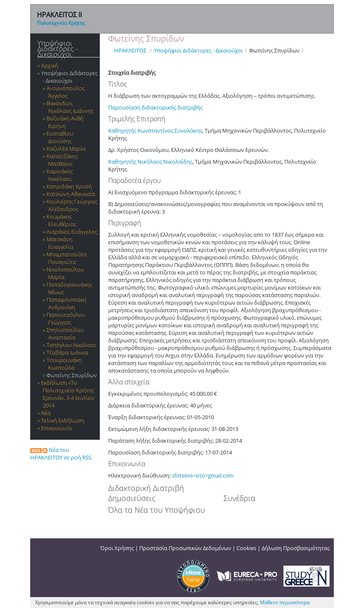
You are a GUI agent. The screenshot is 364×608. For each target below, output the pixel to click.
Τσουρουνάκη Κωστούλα (64, 364)
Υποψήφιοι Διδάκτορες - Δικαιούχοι (57, 48)
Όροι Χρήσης (117, 548)
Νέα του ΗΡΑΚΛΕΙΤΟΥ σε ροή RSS (61, 454)
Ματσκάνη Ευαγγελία (60, 243)
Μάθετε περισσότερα (285, 602)
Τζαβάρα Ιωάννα (67, 352)
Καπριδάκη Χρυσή (69, 186)
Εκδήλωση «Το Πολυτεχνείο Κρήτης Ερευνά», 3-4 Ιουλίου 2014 (68, 394)
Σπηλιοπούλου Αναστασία (65, 334)
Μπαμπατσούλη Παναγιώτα (67, 258)
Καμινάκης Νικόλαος (60, 175)
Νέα (46, 413)
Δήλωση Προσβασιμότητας (296, 548)
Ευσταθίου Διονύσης (60, 137)
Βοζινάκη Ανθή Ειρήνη (65, 122)
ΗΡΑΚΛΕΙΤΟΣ (130, 50)
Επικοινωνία (56, 428)
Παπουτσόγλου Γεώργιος (66, 318)
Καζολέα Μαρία (66, 149)
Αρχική (50, 65)
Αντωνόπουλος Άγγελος (66, 92)
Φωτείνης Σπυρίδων (72, 375)
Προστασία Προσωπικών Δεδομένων (185, 548)
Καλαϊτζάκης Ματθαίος (62, 160)
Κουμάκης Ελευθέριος (61, 220)
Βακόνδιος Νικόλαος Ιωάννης (70, 107)
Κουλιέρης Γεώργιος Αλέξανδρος (72, 205)
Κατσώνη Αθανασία (71, 194)
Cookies (246, 548)
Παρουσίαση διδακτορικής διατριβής (155, 107)
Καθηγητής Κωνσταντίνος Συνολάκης (155, 130)
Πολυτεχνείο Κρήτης (61, 23)
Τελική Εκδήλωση (63, 420)
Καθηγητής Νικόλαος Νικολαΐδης (150, 162)
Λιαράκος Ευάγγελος (72, 232)
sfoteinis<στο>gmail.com (203, 475)
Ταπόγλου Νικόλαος (71, 345)
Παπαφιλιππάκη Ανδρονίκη (66, 303)
